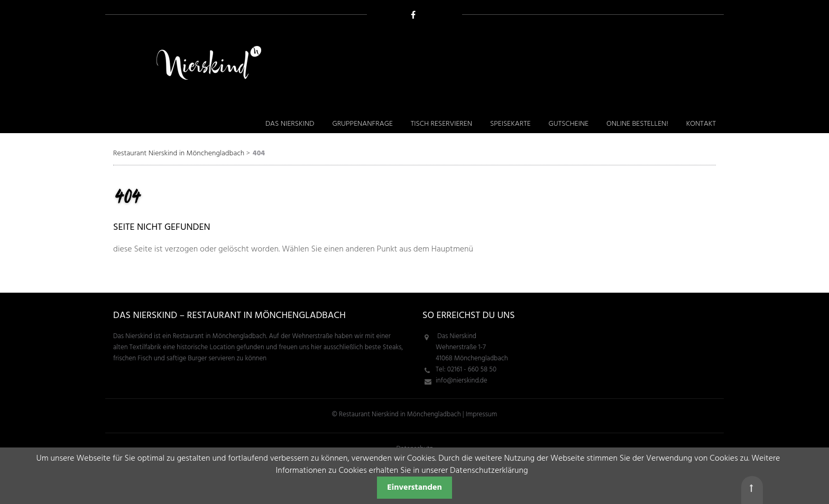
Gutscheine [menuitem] (568, 124)
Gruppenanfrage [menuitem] (362, 124)
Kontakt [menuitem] (701, 124)
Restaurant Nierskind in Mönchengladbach (179, 153)
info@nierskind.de (461, 381)
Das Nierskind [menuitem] (290, 124)
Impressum (481, 414)
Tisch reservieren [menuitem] (441, 124)
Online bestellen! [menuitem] (637, 124)
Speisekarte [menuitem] (510, 124)
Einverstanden (414, 488)
